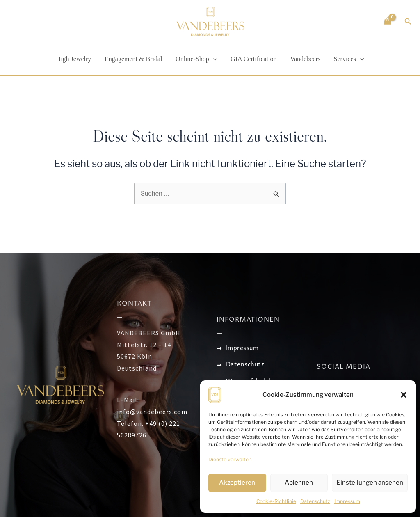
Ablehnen (299, 483)
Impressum (347, 501)
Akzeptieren (237, 483)
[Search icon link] (408, 22)
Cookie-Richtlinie (276, 501)
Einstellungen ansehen (370, 483)
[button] (404, 395)
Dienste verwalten (230, 459)
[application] (213, 59)
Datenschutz (315, 501)
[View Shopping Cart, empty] (388, 22)
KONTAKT (134, 304)
